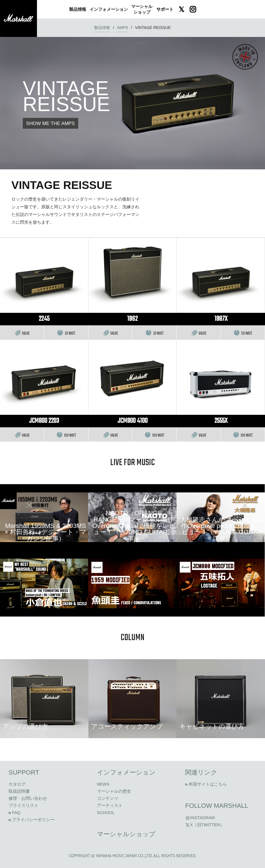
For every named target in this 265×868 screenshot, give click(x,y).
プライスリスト (23, 805)
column (132, 638)
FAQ (14, 813)
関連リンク (201, 772)
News (103, 784)
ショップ (142, 9)
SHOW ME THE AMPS (50, 123)
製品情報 (102, 28)
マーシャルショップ (126, 834)
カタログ (17, 784)
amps (123, 28)
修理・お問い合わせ (28, 798)
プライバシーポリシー (32, 820)
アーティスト (110, 805)
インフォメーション (126, 772)
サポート (165, 9)
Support (24, 772)
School (106, 813)
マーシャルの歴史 (114, 791)
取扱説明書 (19, 791)
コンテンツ (108, 798)
